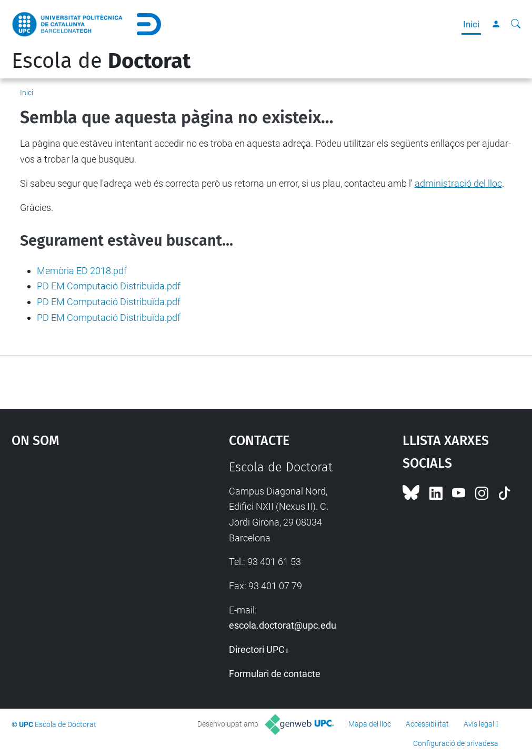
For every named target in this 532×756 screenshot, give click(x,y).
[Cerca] (516, 24)
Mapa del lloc (370, 724)
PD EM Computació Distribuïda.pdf (109, 286)
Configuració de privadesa (456, 743)
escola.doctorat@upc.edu (283, 625)
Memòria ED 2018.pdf (82, 271)
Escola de (101, 61)
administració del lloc (458, 183)
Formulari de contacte (275, 674)
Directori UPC (257, 649)
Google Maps (92, 539)
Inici (471, 24)
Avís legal (479, 724)
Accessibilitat (427, 724)
